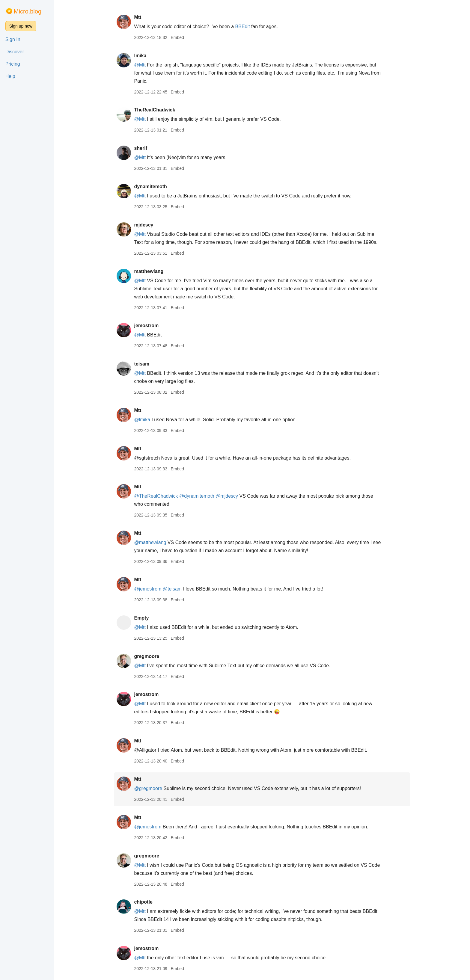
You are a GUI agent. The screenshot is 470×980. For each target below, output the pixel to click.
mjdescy (144, 225)
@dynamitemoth (197, 496)
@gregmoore (148, 788)
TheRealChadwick (155, 110)
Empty (141, 618)
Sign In (13, 39)
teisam (142, 364)
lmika (140, 56)
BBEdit (243, 27)
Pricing (13, 64)
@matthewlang (150, 542)
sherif (141, 148)
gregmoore (147, 656)
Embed (177, 37)
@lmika (142, 420)
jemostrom (146, 326)
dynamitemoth (150, 187)
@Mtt (140, 65)
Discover (15, 52)
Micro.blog (28, 11)
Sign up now (21, 26)
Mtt (138, 17)
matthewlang (149, 271)
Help (10, 76)
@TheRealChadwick (156, 496)
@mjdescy (227, 496)
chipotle (143, 902)
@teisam (172, 589)
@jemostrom (148, 589)
